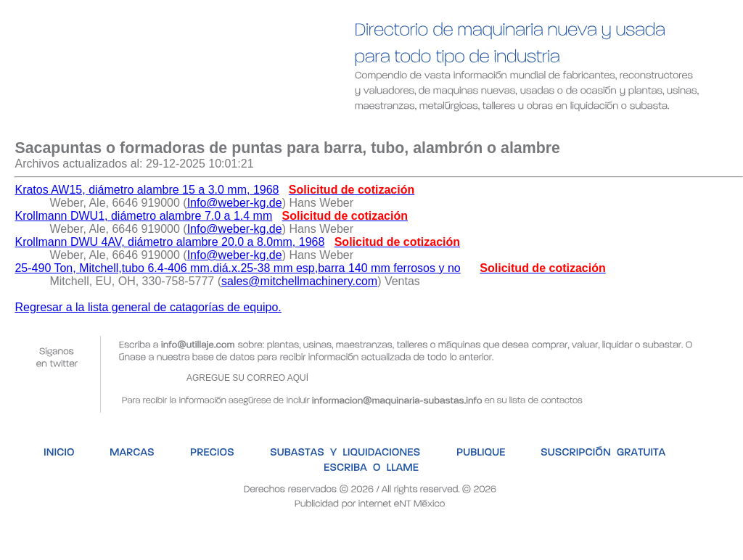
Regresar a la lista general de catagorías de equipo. (148, 307)
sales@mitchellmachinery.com (299, 281)
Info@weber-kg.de (235, 203)
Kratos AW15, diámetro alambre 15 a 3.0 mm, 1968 (147, 190)
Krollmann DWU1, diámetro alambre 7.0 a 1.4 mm (143, 216)
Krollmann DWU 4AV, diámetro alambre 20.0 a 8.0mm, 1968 (169, 242)
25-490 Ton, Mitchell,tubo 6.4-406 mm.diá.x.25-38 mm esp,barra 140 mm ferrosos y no (237, 268)
